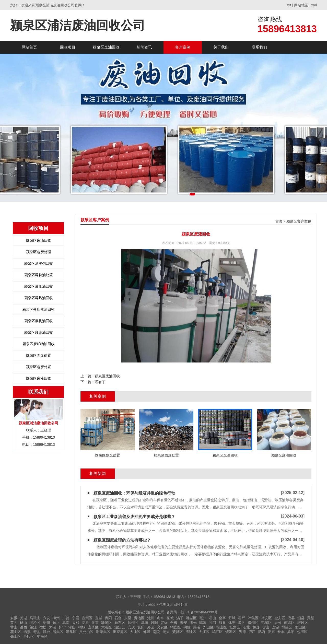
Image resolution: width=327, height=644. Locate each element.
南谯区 (289, 623)
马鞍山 (35, 618)
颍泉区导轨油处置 (39, 275)
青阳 (108, 618)
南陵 (156, 632)
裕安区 (266, 618)
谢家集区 (103, 632)
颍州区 (133, 623)
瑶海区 (42, 636)
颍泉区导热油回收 (39, 298)
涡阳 (180, 618)
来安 (183, 623)
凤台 (46, 632)
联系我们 (259, 47)
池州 (151, 618)
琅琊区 (303, 623)
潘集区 (58, 632)
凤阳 (154, 623)
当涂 (275, 627)
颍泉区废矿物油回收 (39, 344)
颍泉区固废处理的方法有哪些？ (122, 540)
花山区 (16, 632)
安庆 (131, 627)
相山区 (221, 627)
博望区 (287, 627)
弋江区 (204, 632)
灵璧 (311, 618)
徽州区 (253, 623)
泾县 (291, 618)
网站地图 (301, 5)
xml (314, 5)
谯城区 (191, 618)
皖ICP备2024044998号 (199, 612)
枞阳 (141, 627)
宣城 (99, 618)
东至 (128, 618)
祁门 (213, 623)
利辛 (160, 618)
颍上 (56, 623)
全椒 (174, 623)
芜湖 (24, 618)
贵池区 (139, 618)
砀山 (24, 623)
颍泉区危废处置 (39, 367)
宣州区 (87, 618)
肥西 (262, 632)
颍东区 (120, 623)
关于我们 (221, 47)
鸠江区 (217, 632)
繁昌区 (178, 632)
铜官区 (176, 627)
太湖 (53, 627)
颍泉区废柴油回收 (39, 332)
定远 (164, 623)
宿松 (43, 627)
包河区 (302, 632)
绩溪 (27, 632)
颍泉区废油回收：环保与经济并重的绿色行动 (134, 493)
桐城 (82, 627)
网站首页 (29, 47)
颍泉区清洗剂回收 (39, 263)
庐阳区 (29, 636)
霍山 (213, 618)
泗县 (301, 618)
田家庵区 (120, 632)
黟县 (222, 623)
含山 (266, 627)
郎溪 (203, 623)
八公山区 (86, 632)
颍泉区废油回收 (106, 47)
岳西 (24, 627)
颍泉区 (107, 623)
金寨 (222, 618)
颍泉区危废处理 (39, 252)
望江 (33, 627)
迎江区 (120, 627)
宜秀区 (93, 627)
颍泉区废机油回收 (39, 321)
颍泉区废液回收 (39, 378)
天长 (278, 623)
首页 (279, 221)
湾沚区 (191, 632)
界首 (95, 623)
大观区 (107, 627)
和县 (256, 627)
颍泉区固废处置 (39, 355)
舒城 (232, 618)
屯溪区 (266, 623)
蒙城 (170, 618)
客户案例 (183, 47)
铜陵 (187, 627)
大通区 (135, 632)
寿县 (37, 632)
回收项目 (68, 47)
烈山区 (208, 627)
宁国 (76, 618)
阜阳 (145, 623)
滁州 (56, 618)
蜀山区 (16, 636)
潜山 (72, 627)
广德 (66, 618)
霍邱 (242, 618)
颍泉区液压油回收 (39, 286)
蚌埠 (147, 632)
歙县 (242, 623)
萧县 (14, 623)
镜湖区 (231, 632)
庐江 (252, 632)
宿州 (46, 623)
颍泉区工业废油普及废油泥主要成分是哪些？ (134, 517)
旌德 (242, 632)
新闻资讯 (144, 47)
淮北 (246, 627)
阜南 (66, 623)
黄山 (14, 627)
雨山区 (300, 627)
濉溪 (197, 627)
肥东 (271, 632)
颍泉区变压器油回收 (39, 309)
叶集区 (253, 618)
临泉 (85, 623)
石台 (118, 618)
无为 (166, 632)
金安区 (280, 618)
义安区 (162, 627)
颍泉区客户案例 (299, 221)
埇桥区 (35, 623)
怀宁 (62, 627)
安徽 (14, 618)
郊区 (151, 627)
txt (289, 5)
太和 (76, 623)
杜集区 (235, 627)
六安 (46, 618)
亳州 (203, 618)
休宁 (232, 623)
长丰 (281, 632)
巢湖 (291, 632)
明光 (193, 623)
